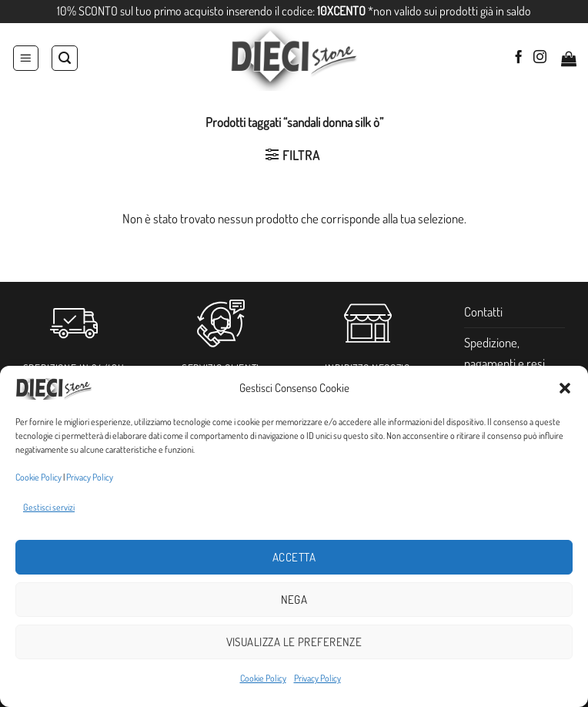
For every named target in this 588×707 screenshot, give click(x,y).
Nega (294, 600)
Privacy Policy (90, 477)
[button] (565, 388)
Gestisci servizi (49, 507)
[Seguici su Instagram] (540, 58)
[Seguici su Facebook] (518, 58)
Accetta (294, 557)
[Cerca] (65, 59)
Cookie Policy (38, 477)
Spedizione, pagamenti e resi (504, 353)
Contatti (483, 312)
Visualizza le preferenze (294, 642)
